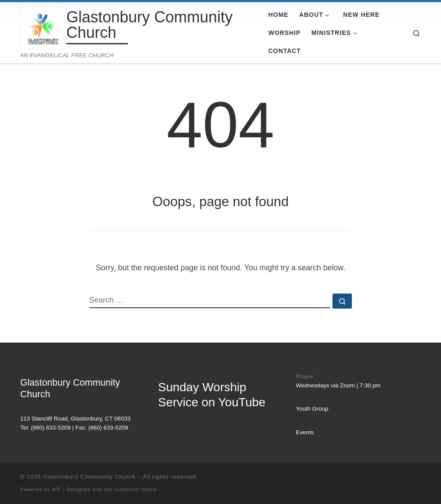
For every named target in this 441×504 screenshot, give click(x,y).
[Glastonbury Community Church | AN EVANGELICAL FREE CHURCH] (42, 27)
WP (56, 489)
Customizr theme (136, 489)
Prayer (304, 376)
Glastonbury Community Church (89, 477)
